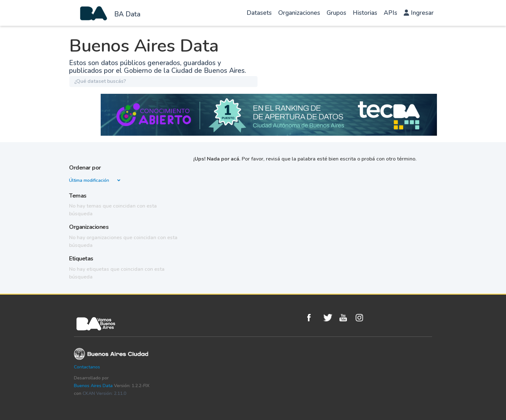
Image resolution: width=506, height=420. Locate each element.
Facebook (314, 318)
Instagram (362, 318)
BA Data (127, 14)
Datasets (259, 13)
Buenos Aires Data (93, 386)
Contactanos (87, 367)
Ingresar (419, 13)
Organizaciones (299, 13)
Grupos (336, 13)
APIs (390, 13)
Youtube (346, 318)
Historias (365, 13)
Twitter (330, 318)
